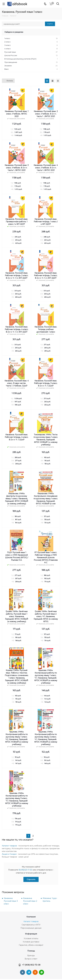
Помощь (31, 951)
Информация (31, 934)
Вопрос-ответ (31, 959)
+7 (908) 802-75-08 (31, 965)
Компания (31, 917)
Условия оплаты (31, 938)
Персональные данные (31, 928)
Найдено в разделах (14, 32)
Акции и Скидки (9, 854)
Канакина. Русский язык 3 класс (11, 901)
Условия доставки (31, 942)
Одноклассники (35, 972)
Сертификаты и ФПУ (31, 925)
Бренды (31, 956)
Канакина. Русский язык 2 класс (30, 901)
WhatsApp (42, 972)
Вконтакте (23, 972)
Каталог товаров (9, 846)
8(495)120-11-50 (25, 870)
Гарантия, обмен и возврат (31, 945)
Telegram (29, 972)
